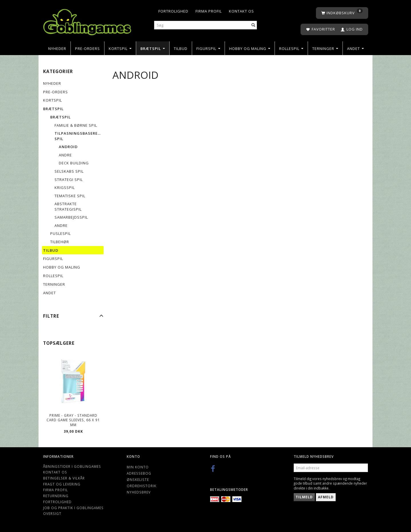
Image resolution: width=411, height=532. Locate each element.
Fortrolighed (173, 11)
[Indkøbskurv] (342, 13)
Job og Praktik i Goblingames (73, 508)
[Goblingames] (87, 21)
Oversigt (52, 513)
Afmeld (326, 497)
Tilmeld (304, 497)
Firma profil (209, 11)
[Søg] (253, 25)
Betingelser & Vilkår (64, 478)
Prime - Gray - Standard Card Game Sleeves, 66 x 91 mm (73, 420)
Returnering (56, 496)
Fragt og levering (62, 484)
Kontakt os (241, 11)
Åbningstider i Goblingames (72, 466)
